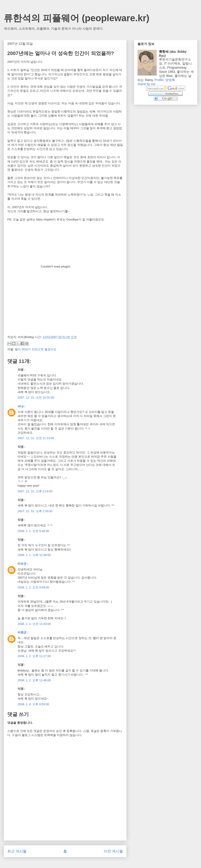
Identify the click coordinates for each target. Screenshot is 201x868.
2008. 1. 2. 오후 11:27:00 (34, 656)
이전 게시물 (113, 851)
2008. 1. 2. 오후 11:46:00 (34, 680)
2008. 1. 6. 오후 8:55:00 (33, 704)
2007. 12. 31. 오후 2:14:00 (35, 491)
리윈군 (22, 632)
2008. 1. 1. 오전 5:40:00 (33, 531)
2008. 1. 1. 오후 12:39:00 (34, 555)
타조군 (22, 564)
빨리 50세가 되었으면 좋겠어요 (36, 349)
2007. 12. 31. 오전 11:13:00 (36, 438)
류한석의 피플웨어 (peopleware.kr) (77, 18)
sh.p (21, 406)
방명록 (170, 80)
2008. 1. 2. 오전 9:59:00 (33, 587)
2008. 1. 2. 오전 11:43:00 (34, 624)
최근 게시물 (17, 851)
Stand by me (147, 84)
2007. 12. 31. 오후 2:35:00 (35, 511)
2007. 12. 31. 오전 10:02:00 (36, 397)
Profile (159, 80)
